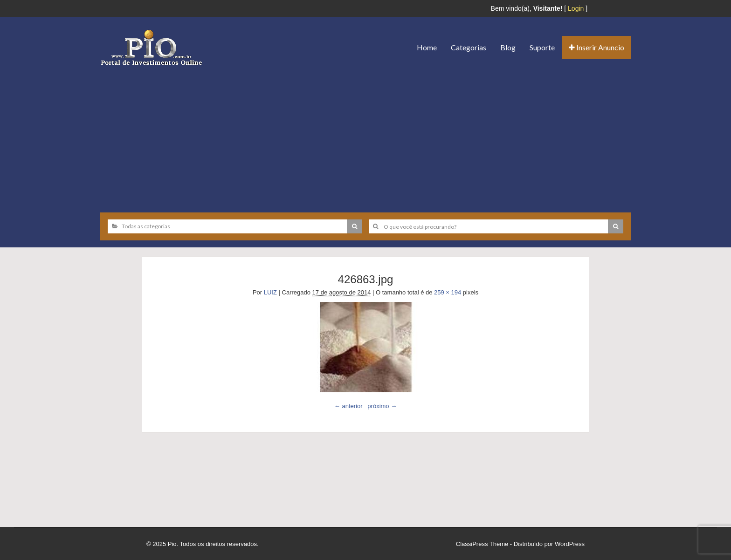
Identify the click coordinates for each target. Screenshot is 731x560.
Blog (508, 47)
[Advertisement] (365, 136)
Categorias (469, 47)
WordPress (570, 544)
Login (576, 8)
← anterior (348, 406)
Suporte (542, 47)
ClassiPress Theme (482, 544)
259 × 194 (448, 292)
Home (427, 47)
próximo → (382, 406)
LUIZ (270, 292)
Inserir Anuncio (597, 47)
